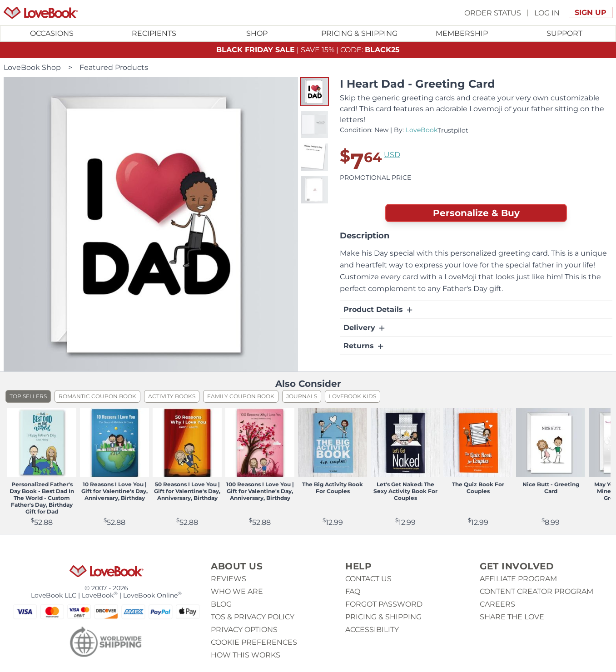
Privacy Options (244, 630)
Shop (257, 33)
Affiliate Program (518, 579)
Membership (462, 33)
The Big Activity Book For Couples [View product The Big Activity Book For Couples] (333, 488)
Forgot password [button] (384, 604)
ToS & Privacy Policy (253, 617)
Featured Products (114, 67)
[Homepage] (41, 13)
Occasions (52, 33)
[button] (314, 92)
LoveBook (422, 130)
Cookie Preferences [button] (254, 642)
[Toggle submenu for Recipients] (154, 34)
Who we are (237, 591)
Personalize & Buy (476, 213)
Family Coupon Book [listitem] (241, 396)
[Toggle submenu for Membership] (462, 34)
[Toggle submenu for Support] (564, 34)
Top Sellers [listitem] (28, 396)
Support (564, 33)
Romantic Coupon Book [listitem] (97, 396)
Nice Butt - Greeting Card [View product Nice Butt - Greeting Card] (551, 488)
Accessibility (372, 630)
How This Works (246, 655)
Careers (497, 604)
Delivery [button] (365, 328)
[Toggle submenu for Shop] (257, 34)
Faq (353, 591)
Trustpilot (453, 130)
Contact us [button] (368, 579)
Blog (221, 604)
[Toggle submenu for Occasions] (52, 34)
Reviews (229, 579)
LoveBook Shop (32, 67)
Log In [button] (547, 12)
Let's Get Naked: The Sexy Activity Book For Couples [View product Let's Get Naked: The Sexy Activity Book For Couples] (405, 491)
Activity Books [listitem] (172, 396)
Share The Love (512, 617)
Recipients (154, 33)
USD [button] (392, 155)
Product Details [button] (379, 310)
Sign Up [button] (591, 12)
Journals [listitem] (302, 396)
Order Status (493, 12)
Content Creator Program (537, 591)
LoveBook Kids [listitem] (353, 396)
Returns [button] (364, 346)
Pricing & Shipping (359, 33)
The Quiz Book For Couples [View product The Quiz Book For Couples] (478, 488)
